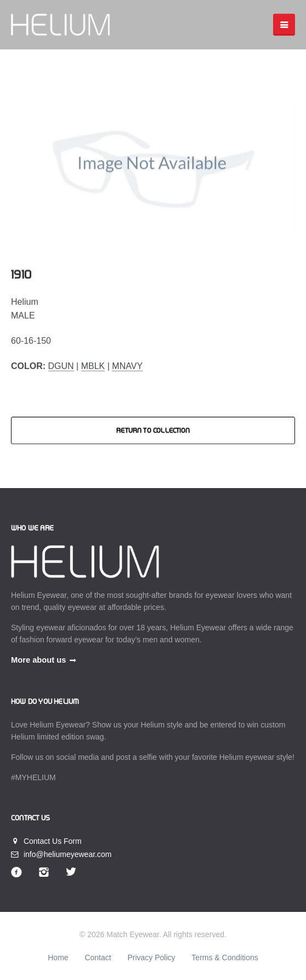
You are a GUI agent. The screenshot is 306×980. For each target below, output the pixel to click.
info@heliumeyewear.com (61, 854)
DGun (61, 366)
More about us (38, 660)
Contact (98, 957)
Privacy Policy (151, 957)
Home (58, 957)
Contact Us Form (46, 841)
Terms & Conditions (225, 957)
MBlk (93, 366)
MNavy (127, 366)
